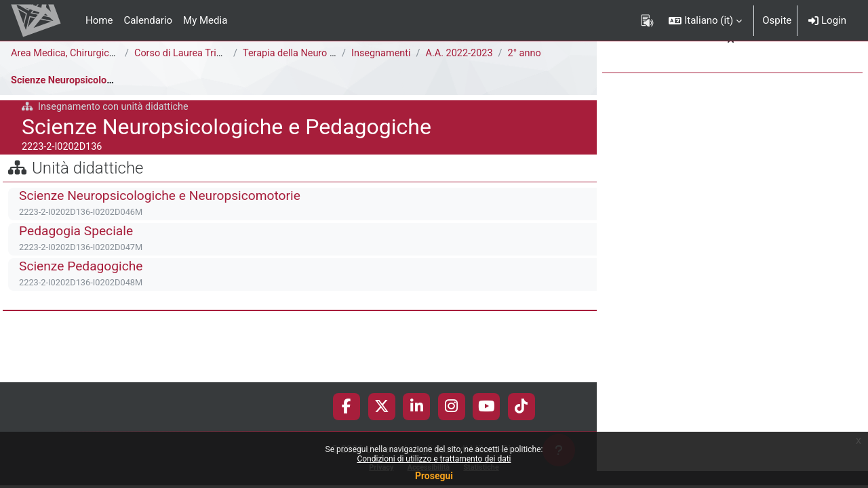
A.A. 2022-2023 (463, 54)
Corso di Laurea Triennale (192, 54)
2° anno (530, 54)
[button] (705, 20)
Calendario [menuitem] (148, 20)
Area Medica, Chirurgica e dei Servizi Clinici (108, 54)
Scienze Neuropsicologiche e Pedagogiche (108, 81)
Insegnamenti (382, 54)
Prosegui (434, 476)
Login (827, 20)
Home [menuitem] (99, 20)
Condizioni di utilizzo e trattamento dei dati (434, 459)
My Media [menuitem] (205, 20)
